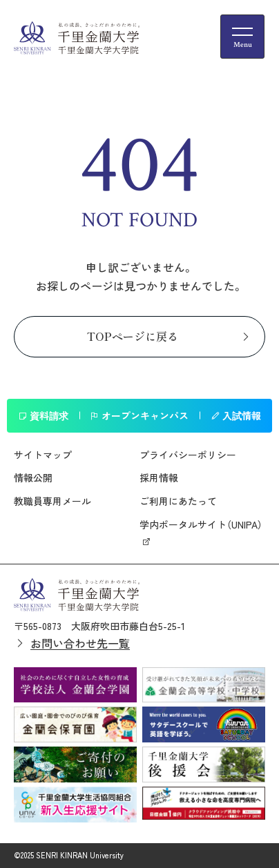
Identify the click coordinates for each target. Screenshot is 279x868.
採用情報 (159, 477)
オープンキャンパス (139, 415)
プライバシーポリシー (188, 455)
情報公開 (33, 477)
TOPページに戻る (133, 336)
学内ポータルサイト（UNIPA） (201, 524)
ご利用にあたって (178, 501)
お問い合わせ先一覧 (80, 643)
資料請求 (43, 415)
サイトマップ (43, 455)
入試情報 (236, 415)
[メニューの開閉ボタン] (242, 37)
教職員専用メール (52, 501)
